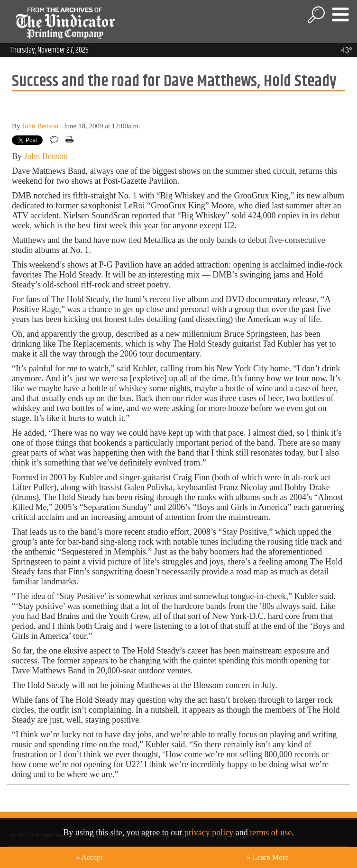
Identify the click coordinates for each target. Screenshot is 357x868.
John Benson (40, 126)
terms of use (271, 832)
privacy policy (209, 832)
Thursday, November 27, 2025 (49, 50)
